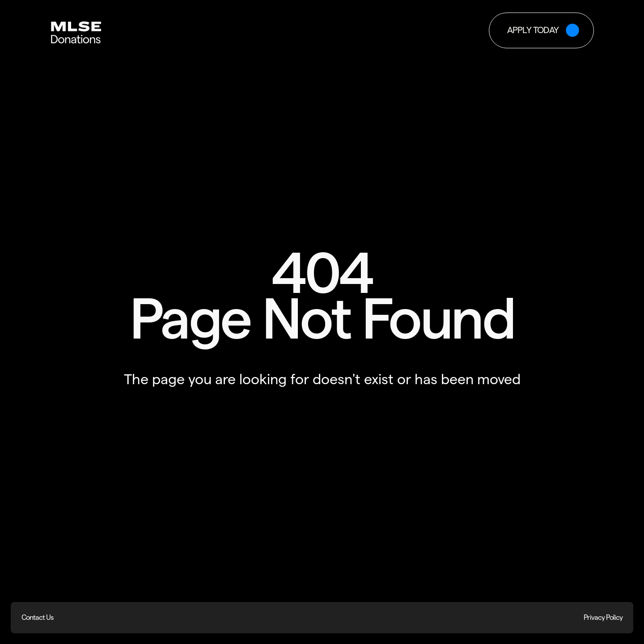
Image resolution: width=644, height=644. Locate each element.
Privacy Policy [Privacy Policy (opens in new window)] (603, 617)
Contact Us (37, 617)
